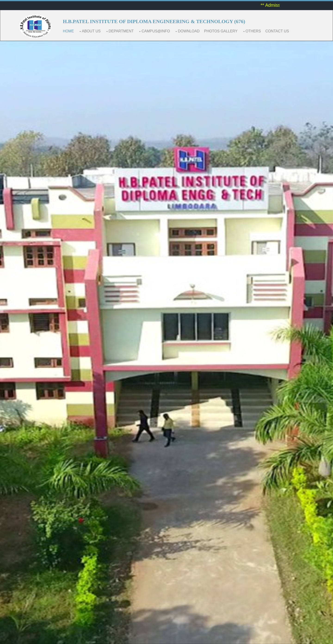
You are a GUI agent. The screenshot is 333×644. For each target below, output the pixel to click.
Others (254, 31)
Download (189, 31)
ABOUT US (91, 31)
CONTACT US (278, 31)
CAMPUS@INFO (156, 31)
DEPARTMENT (121, 31)
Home (68, 31)
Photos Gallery (221, 31)
